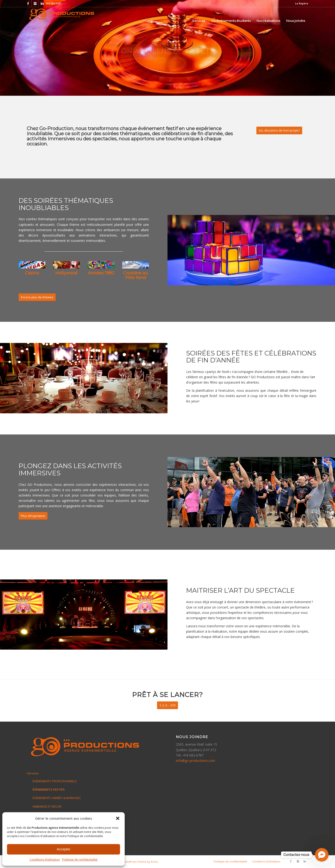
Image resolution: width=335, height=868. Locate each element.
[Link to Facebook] (28, 3)
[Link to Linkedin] (42, 3)
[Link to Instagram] (35, 3)
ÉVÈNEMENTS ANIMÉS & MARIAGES (57, 798)
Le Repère (302, 3)
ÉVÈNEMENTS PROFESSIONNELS (55, 781)
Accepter (63, 849)
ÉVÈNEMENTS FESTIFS (49, 789)
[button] (118, 818)
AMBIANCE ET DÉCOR (47, 806)
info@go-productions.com (196, 761)
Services (33, 773)
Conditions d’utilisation (45, 860)
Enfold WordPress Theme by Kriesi (136, 862)
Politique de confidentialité (80, 860)
